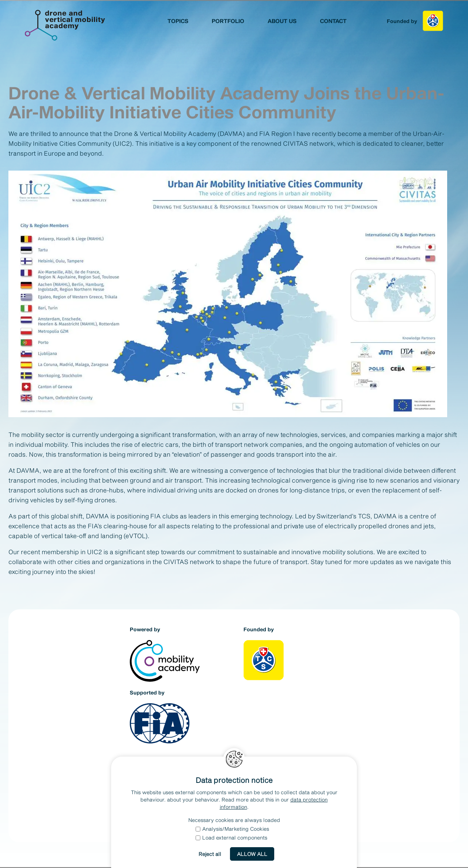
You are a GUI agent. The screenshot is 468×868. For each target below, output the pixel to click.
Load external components (231, 837)
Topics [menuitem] (178, 21)
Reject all (210, 854)
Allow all (252, 854)
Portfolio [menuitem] (228, 21)
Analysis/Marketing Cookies (232, 829)
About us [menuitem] (282, 21)
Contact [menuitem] (333, 21)
